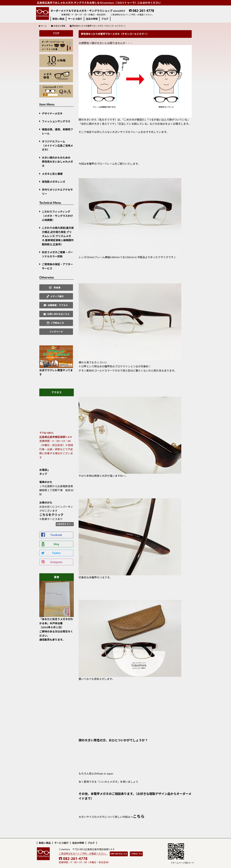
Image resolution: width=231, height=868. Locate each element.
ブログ (105, 19)
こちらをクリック (51, 515)
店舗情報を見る (64, 524)
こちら (139, 816)
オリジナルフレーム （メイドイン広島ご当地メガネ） (57, 145)
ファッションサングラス (56, 121)
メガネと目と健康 (52, 174)
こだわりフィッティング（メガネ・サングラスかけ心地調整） (57, 216)
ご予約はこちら (136, 854)
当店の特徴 (92, 19)
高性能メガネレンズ (53, 182)
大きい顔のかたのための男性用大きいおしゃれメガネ (57, 162)
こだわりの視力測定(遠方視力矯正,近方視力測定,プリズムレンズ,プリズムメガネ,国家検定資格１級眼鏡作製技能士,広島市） (58, 236)
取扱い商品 (58, 19)
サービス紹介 (75, 19)
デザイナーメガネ (52, 113)
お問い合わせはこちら (119, 854)
